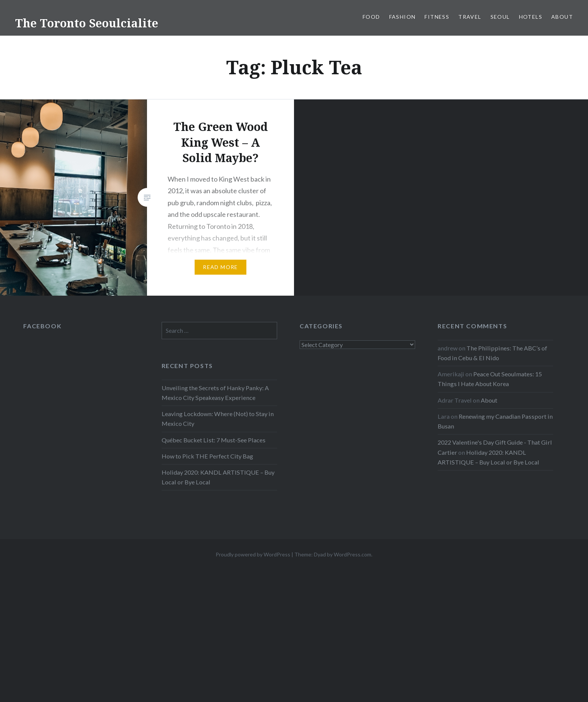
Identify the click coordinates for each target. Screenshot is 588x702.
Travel (470, 17)
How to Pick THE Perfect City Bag (207, 456)
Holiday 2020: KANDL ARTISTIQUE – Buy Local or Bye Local (218, 477)
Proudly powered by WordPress (253, 554)
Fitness (437, 17)
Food (371, 17)
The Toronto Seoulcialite (87, 23)
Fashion (403, 17)
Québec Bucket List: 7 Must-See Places (214, 440)
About (562, 17)
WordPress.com (352, 554)
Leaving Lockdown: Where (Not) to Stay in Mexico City (218, 419)
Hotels (531, 17)
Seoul (500, 17)
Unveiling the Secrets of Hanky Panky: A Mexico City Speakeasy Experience (215, 393)
